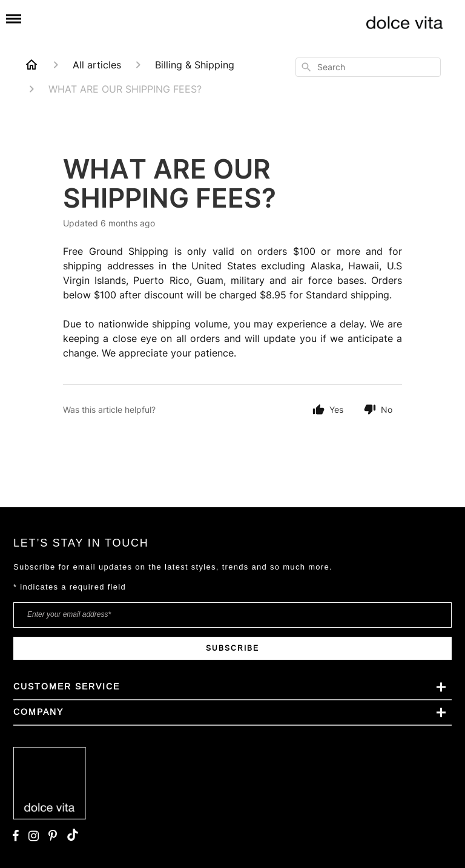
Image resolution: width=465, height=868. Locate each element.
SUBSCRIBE (232, 648)
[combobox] (368, 67)
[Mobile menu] (14, 19)
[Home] (31, 65)
